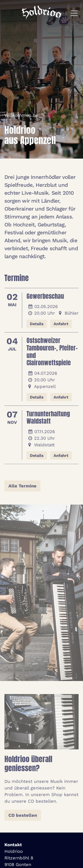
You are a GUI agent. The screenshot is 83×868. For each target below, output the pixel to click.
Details (37, 325)
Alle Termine (22, 487)
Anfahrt (61, 325)
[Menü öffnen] (74, 13)
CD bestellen (23, 816)
